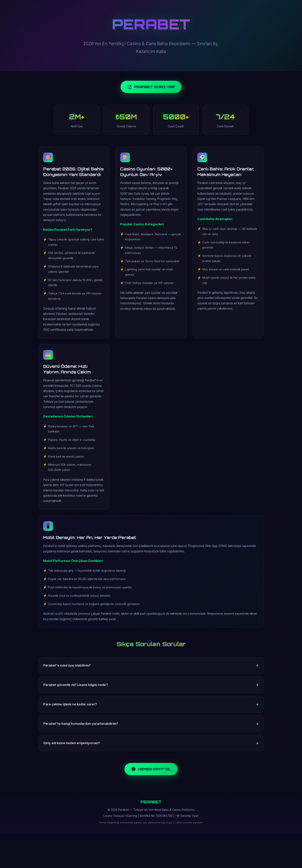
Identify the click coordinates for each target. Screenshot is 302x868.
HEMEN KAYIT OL (151, 802)
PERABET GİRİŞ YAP (151, 88)
